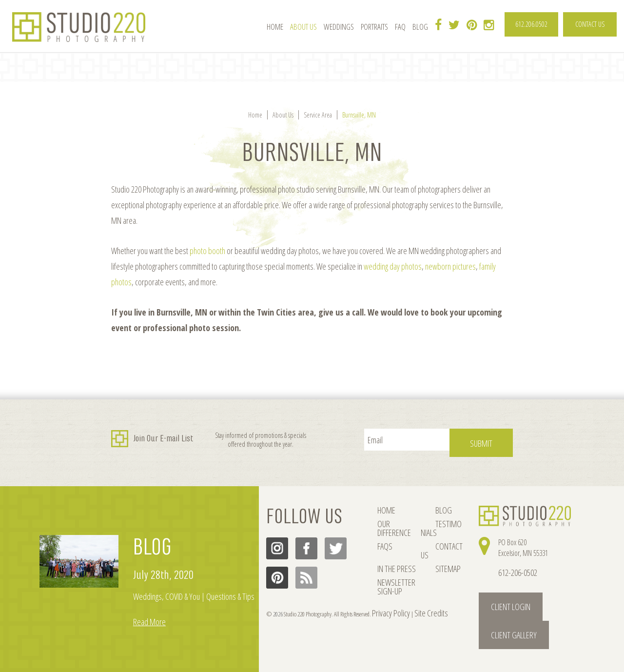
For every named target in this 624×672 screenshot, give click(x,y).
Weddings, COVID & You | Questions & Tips (194, 590)
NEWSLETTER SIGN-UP (393, 568)
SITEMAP (431, 548)
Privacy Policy (385, 602)
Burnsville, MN (359, 115)
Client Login (497, 595)
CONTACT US (590, 24)
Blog (420, 27)
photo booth (207, 251)
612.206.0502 (531, 24)
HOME (385, 504)
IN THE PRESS (393, 548)
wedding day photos (393, 266)
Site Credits (414, 602)
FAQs (383, 534)
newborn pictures (450, 266)
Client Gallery (539, 595)
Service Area (318, 115)
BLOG (152, 541)
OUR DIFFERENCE (397, 519)
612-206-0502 (515, 566)
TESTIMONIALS (438, 519)
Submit (492, 439)
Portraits (374, 27)
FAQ (400, 27)
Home (275, 27)
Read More (149, 615)
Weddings (339, 27)
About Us (303, 27)
